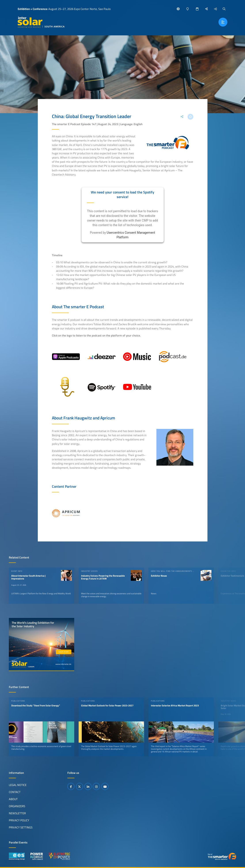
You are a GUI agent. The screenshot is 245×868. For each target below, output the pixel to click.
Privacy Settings (21, 827)
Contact (15, 792)
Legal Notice (18, 785)
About (13, 799)
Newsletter (17, 813)
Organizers (17, 806)
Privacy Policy (19, 820)
